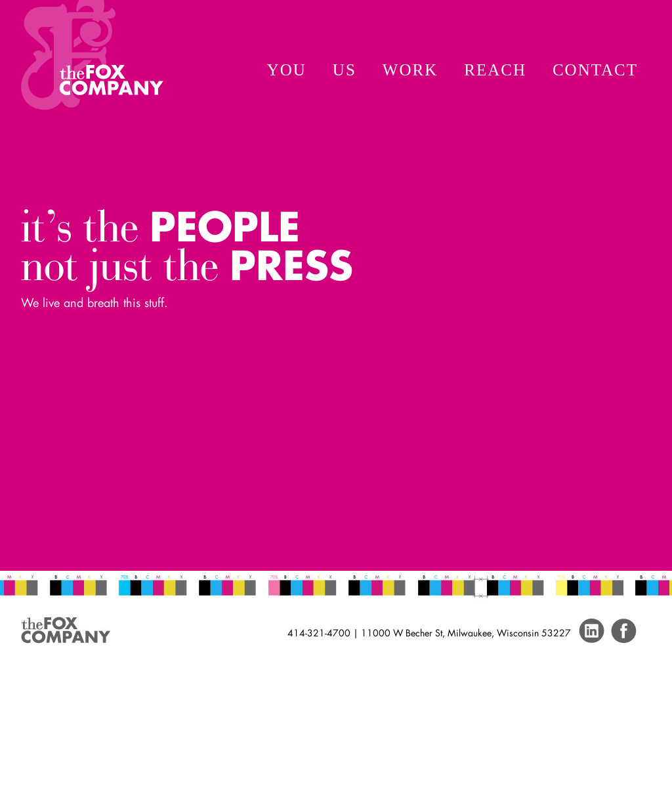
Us (345, 70)
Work (410, 70)
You (287, 70)
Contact (595, 70)
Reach (495, 70)
